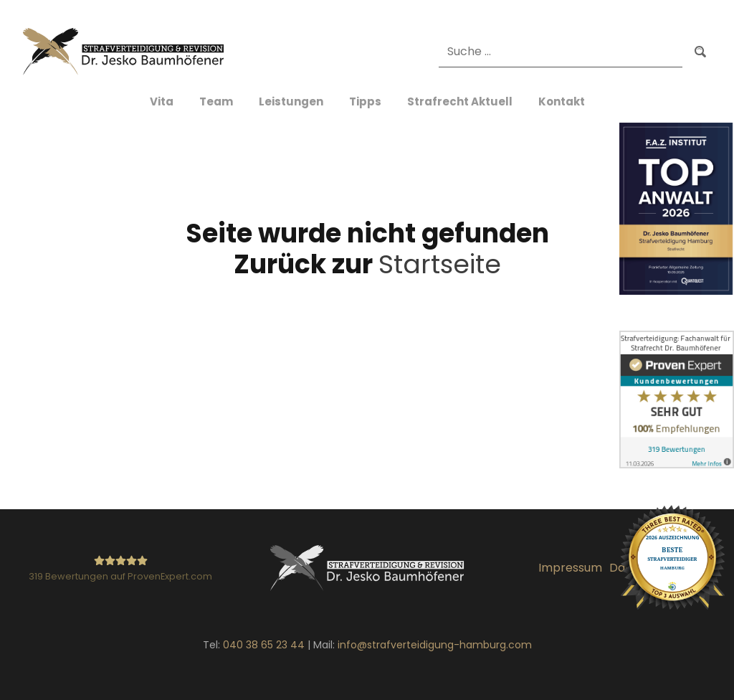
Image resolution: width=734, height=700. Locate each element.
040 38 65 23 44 (264, 645)
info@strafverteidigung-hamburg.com (435, 645)
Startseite (440, 264)
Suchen (700, 51)
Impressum (570, 568)
